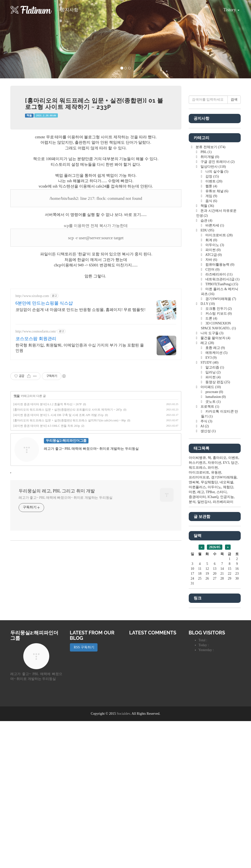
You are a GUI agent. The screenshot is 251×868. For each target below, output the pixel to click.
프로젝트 (209, 407)
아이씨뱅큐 (197, 458)
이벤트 (213, 181)
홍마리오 (220, 458)
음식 (211, 201)
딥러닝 (213, 372)
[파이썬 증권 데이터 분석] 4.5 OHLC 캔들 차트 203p (47, 426)
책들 (29, 115)
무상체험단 (209, 482)
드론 (211, 318)
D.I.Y (207, 304)
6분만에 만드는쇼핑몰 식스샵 (44, 303)
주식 (206, 421)
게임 (211, 196)
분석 (192, 502)
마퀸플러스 (197, 487)
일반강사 (204, 502)
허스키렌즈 (197, 463)
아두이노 (214, 245)
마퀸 (192, 492)
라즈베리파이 (219, 274)
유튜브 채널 (217, 191)
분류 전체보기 (210, 147)
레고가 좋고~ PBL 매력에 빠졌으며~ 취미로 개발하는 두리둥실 (66, 498)
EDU (207, 230)
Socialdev (123, 714)
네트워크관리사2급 (222, 279)
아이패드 (210, 387)
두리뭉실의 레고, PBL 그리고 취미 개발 (57, 491)
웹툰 (211, 186)
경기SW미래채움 (220, 299)
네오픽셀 (226, 482)
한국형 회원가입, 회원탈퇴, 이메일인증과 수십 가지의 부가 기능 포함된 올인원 (80, 348)
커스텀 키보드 (218, 314)
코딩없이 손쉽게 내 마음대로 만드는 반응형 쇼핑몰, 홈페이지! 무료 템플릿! (81, 310)
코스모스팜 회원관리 (36, 339)
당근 (234, 463)
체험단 (228, 487)
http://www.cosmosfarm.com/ (36, 331)
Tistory (228, 8)
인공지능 (227, 497)
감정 (212, 176)
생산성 (208, 431)
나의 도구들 (212, 333)
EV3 (211, 358)
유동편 (216, 472)
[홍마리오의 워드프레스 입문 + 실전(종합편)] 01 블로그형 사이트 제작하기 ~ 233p (94, 104)
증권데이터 (197, 497)
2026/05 (215, 547)
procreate (214, 392)
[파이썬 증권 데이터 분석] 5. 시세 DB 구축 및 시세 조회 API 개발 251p (58, 415)
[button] (19, 39)
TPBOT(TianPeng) (221, 284)
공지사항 (69, 10)
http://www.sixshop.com (32, 296)
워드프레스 (197, 468)
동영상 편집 (217, 382)
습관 (206, 220)
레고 (207, 343)
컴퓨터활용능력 (220, 265)
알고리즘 (214, 367)
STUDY (209, 363)
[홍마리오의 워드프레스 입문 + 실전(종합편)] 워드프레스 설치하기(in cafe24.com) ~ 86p (69, 420)
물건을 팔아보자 (215, 338)
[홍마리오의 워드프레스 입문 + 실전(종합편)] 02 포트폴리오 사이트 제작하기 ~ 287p (68, 410)
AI (204, 426)
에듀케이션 (216, 353)
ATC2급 (213, 255)
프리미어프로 (199, 477)
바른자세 (214, 225)
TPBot (210, 492)
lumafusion (215, 397)
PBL (206, 152)
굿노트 (213, 402)
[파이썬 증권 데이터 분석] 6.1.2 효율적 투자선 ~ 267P (47, 404)
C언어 (212, 269)
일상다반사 (213, 167)
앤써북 (194, 482)
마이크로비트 (219, 235)
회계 (211, 240)
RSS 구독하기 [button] (84, 647)
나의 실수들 (217, 172)
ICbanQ (213, 497)
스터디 (222, 492)
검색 (234, 100)
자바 (211, 260)
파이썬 (213, 250)
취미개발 (209, 157)
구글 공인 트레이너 (217, 162)
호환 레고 (215, 348)
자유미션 (214, 463)
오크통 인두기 (218, 309)
